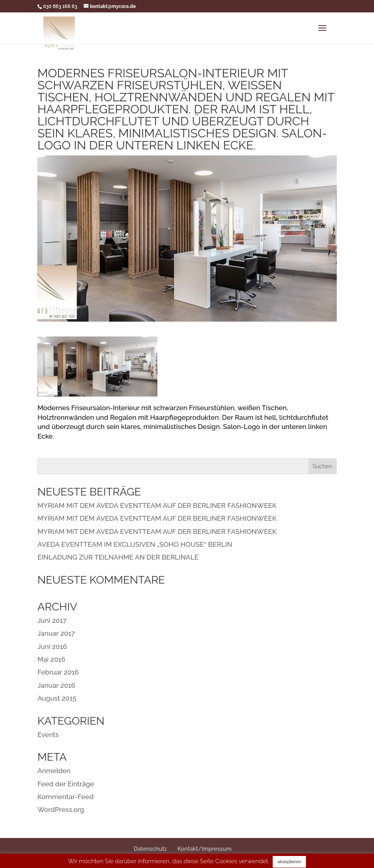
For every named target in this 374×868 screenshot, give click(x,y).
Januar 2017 (56, 633)
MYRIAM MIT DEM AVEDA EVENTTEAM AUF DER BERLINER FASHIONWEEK (157, 505)
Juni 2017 (52, 620)
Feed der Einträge (66, 784)
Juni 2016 (52, 646)
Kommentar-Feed (65, 797)
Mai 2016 (51, 659)
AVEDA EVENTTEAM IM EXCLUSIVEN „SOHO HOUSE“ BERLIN (135, 544)
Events (48, 735)
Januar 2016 (56, 685)
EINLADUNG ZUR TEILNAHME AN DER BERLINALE (118, 557)
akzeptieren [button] (289, 862)
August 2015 (57, 698)
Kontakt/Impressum (204, 849)
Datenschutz (150, 849)
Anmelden (54, 771)
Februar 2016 (58, 672)
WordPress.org (61, 810)
